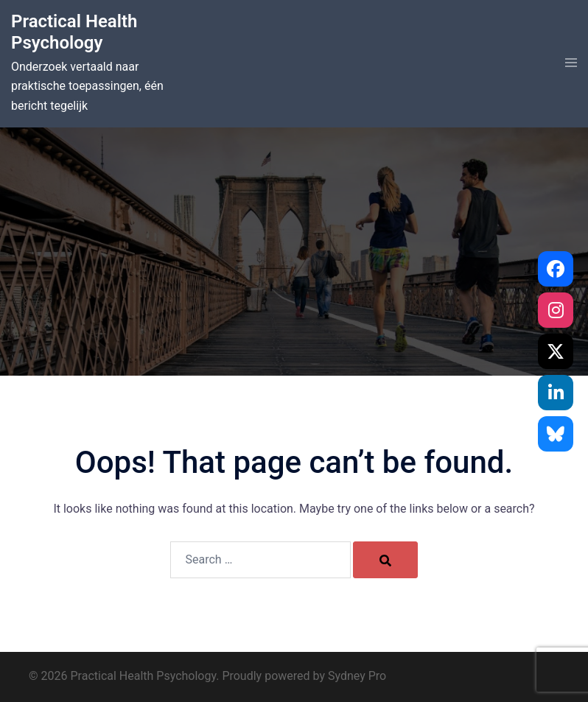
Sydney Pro (357, 676)
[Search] (385, 560)
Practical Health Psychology (74, 32)
